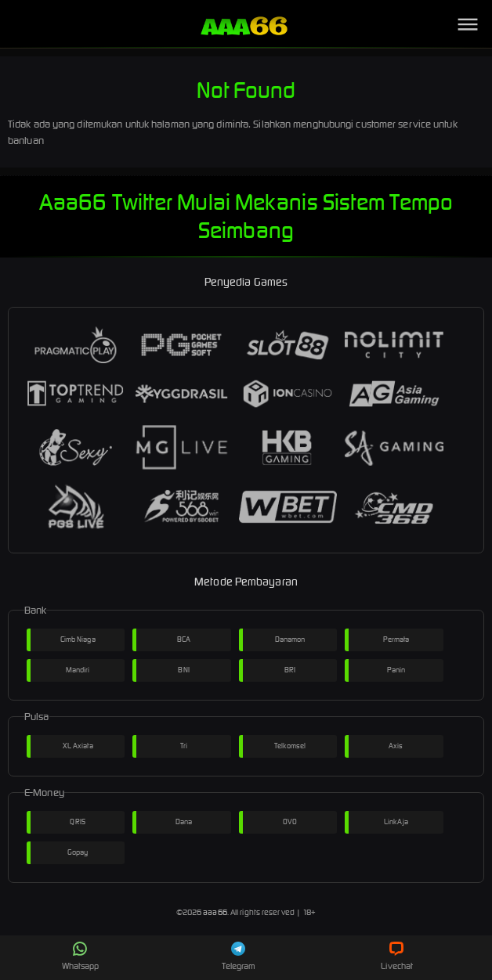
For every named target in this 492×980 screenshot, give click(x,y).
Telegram (239, 957)
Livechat (397, 957)
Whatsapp (81, 957)
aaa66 (215, 912)
